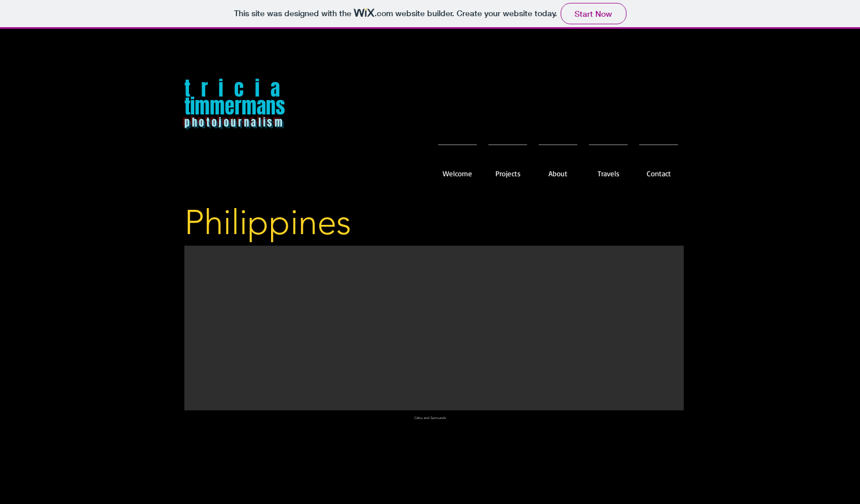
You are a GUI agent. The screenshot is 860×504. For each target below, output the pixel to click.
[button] (608, 168)
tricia (237, 88)
